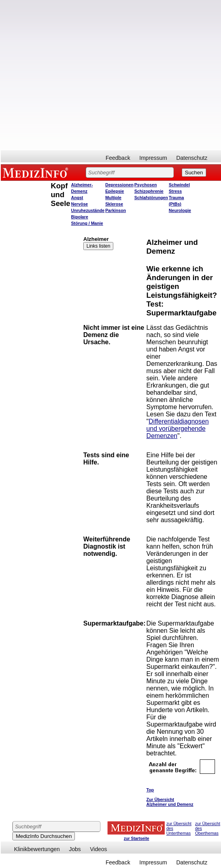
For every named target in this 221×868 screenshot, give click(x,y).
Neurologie (180, 210)
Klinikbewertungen (37, 849)
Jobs (75, 849)
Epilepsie (115, 191)
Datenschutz (192, 158)
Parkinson (116, 210)
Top (150, 790)
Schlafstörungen (151, 198)
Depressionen (119, 185)
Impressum (153, 158)
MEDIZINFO (37, 172)
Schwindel (180, 185)
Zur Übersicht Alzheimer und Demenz (170, 802)
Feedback (118, 158)
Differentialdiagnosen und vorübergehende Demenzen (178, 429)
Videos (99, 849)
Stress (176, 191)
